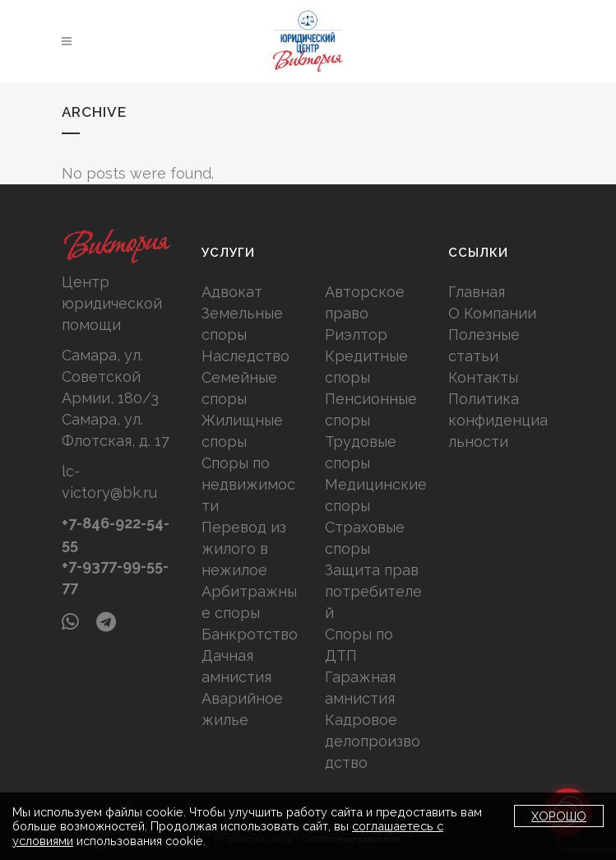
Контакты (483, 377)
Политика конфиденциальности (498, 420)
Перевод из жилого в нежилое (244, 549)
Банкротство (250, 634)
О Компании (492, 313)
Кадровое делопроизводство (373, 741)
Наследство (245, 356)
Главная (477, 292)
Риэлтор (356, 335)
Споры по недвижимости (248, 484)
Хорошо (559, 816)
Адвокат (232, 292)
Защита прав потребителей (373, 591)
